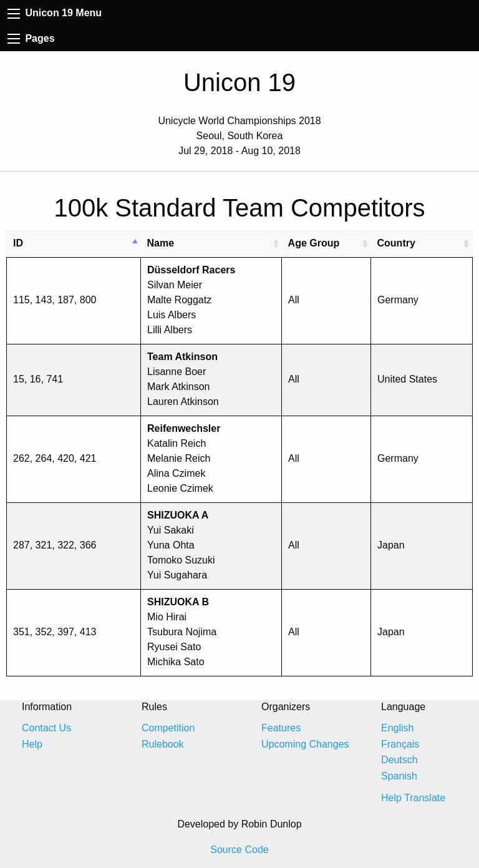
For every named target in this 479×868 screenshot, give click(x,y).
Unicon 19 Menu (55, 13)
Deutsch (399, 760)
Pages (31, 38)
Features (281, 728)
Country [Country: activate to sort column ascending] (396, 243)
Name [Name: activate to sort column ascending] (161, 243)
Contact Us (46, 728)
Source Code (239, 850)
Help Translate (413, 798)
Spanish (399, 776)
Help (32, 744)
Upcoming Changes (305, 744)
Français (400, 744)
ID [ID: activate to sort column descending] (18, 243)
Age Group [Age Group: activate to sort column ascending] (314, 243)
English (397, 728)
